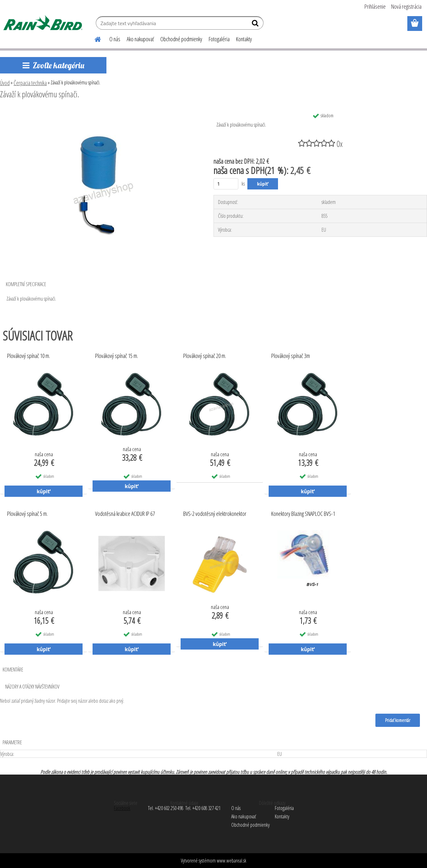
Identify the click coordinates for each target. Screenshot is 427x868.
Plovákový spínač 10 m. (29, 356)
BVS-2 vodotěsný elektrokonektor (215, 514)
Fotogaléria (219, 39)
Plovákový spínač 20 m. (205, 356)
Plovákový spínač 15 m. (117, 356)
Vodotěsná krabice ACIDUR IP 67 (125, 514)
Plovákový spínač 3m (291, 356)
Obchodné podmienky (181, 39)
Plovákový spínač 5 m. (27, 514)
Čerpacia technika (30, 83)
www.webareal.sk (232, 861)
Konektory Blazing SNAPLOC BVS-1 (303, 514)
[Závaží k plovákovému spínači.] (99, 112)
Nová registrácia (406, 6)
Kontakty (244, 39)
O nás (115, 39)
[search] (256, 24)
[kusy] (226, 184)
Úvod (5, 83)
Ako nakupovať (140, 39)
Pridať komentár (398, 720)
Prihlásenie (375, 6)
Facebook (122, 808)
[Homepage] (94, 38)
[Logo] (44, 24)
